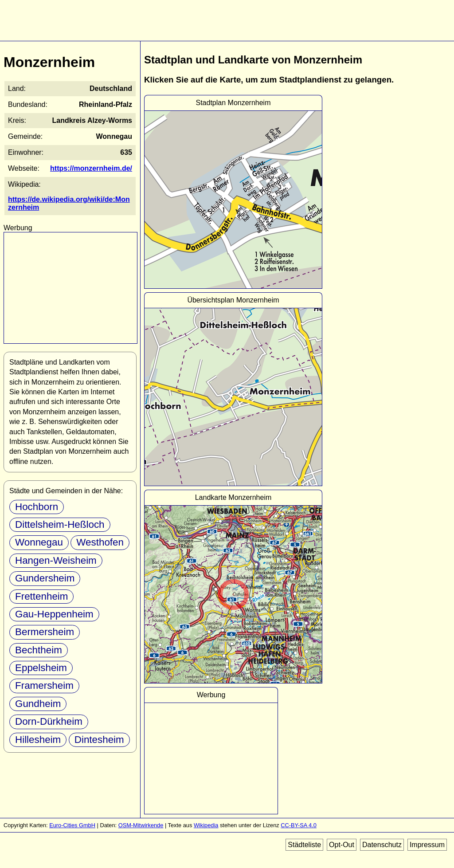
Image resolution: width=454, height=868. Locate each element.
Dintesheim (99, 740)
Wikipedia (206, 825)
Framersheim (44, 685)
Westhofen (100, 542)
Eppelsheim (41, 668)
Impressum (427, 845)
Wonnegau (39, 542)
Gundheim (38, 704)
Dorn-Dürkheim (49, 721)
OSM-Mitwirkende (141, 825)
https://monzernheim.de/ (91, 168)
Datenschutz (382, 845)
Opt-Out (342, 845)
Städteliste (304, 845)
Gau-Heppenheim (54, 614)
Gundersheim (45, 578)
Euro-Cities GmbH (72, 825)
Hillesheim (38, 740)
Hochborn (37, 507)
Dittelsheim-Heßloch (60, 524)
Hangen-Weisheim (56, 560)
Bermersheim (45, 632)
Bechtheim (39, 650)
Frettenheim (41, 596)
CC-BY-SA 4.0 (299, 825)
